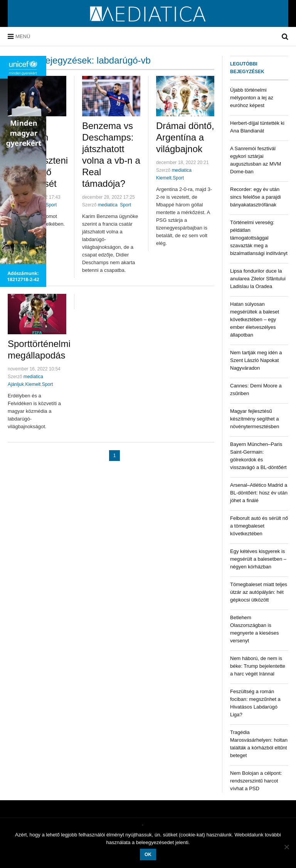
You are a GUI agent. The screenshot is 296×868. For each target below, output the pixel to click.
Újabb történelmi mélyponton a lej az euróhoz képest (252, 98)
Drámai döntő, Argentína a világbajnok (185, 137)
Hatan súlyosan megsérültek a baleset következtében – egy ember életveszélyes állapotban (255, 319)
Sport (51, 205)
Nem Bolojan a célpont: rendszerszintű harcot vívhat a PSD (256, 781)
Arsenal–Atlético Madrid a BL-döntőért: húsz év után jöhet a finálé (259, 493)
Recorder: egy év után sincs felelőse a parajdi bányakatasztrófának (256, 197)
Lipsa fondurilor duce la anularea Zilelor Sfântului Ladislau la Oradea (258, 279)
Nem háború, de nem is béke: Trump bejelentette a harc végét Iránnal (258, 666)
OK (148, 855)
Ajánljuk (16, 384)
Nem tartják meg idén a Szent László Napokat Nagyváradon (256, 360)
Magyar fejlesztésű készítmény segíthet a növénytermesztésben (255, 419)
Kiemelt (164, 178)
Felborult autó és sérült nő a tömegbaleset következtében (259, 526)
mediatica (108, 205)
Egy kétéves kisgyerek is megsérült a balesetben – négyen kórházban (258, 559)
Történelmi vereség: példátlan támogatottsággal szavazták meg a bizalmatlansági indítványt (259, 238)
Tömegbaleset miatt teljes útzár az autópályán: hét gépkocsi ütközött (259, 592)
